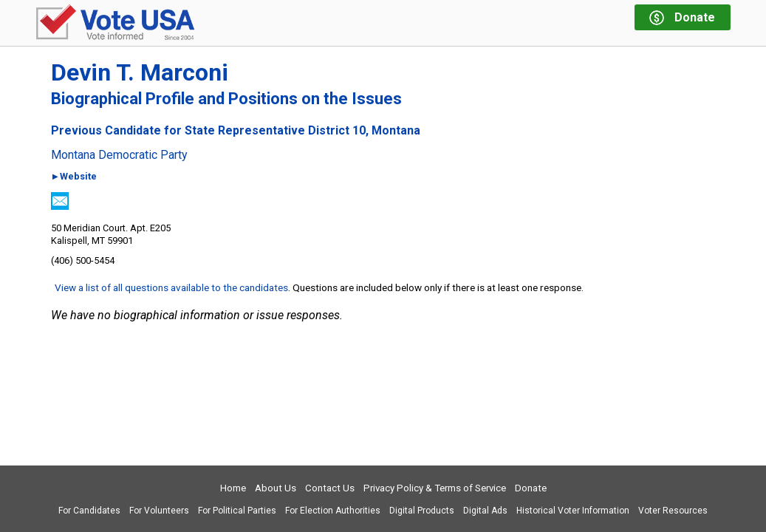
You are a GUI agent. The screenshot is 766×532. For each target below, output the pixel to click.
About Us (276, 488)
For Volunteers (159, 511)
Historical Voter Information (573, 511)
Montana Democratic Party (119, 155)
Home (233, 488)
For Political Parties (237, 511)
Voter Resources (673, 511)
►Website (74, 177)
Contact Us (330, 488)
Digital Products (422, 511)
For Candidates (89, 511)
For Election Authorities (333, 511)
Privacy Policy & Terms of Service (435, 488)
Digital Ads (485, 511)
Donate (531, 488)
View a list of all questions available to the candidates (171, 287)
